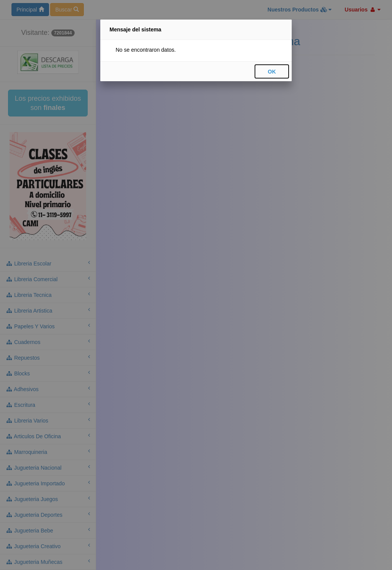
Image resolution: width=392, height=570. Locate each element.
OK (272, 72)
